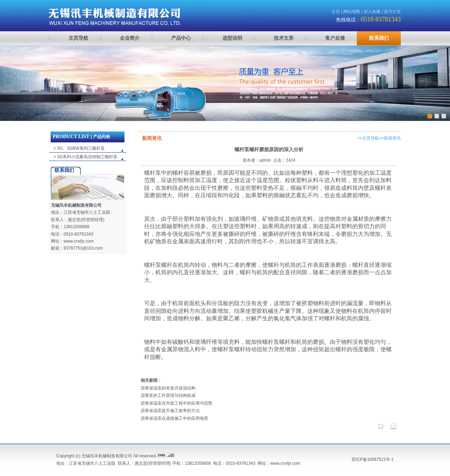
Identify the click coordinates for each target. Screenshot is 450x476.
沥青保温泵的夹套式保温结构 (168, 388)
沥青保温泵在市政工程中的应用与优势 (176, 403)
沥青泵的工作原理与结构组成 (168, 395)
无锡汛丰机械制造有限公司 (76, 205)
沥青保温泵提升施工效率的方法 (170, 411)
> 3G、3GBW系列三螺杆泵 (79, 148)
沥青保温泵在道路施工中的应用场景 (174, 418)
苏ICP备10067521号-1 (373, 459)
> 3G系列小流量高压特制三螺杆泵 (85, 157)
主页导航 (371, 138)
